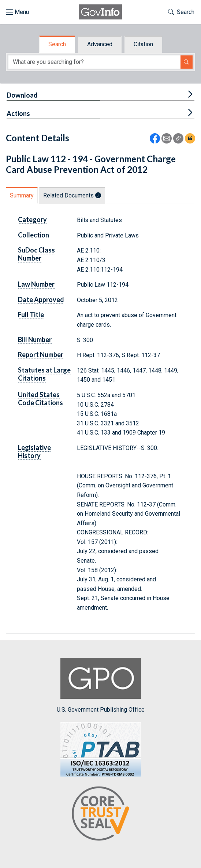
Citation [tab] (143, 44)
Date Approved (41, 299)
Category (32, 219)
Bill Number (35, 339)
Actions (18, 113)
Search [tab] (57, 44)
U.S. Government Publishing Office (101, 685)
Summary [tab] (22, 195)
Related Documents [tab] (72, 195)
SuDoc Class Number (36, 254)
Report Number (41, 355)
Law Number (36, 284)
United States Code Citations (40, 399)
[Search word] (94, 62)
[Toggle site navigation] (17, 12)
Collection (33, 235)
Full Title (31, 315)
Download (22, 95)
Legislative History (34, 451)
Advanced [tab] (100, 44)
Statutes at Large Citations (44, 374)
